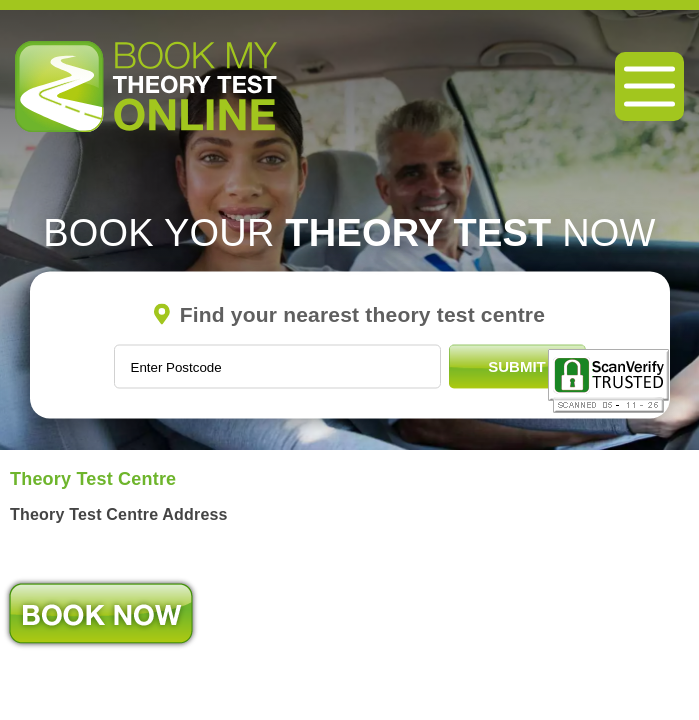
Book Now (101, 613)
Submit (517, 366)
